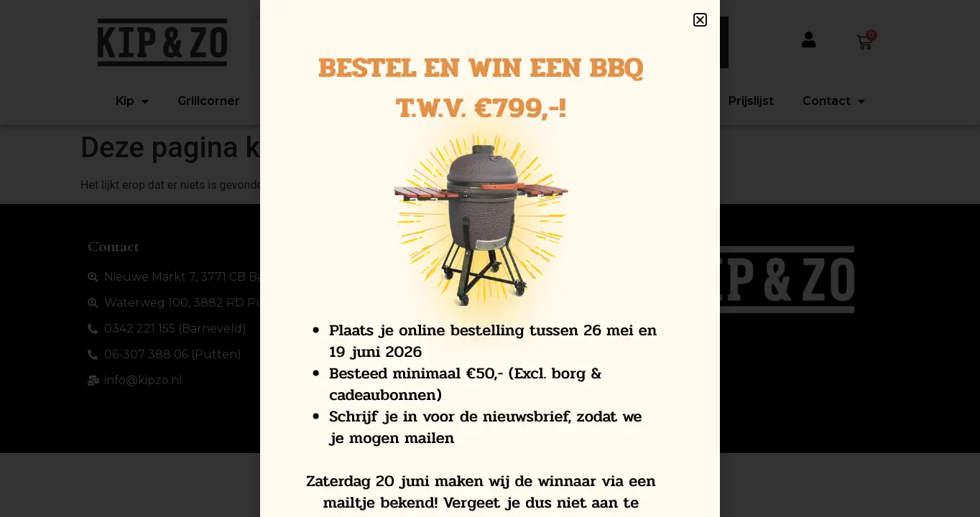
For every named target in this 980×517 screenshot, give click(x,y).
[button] (700, 20)
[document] (490, 258)
